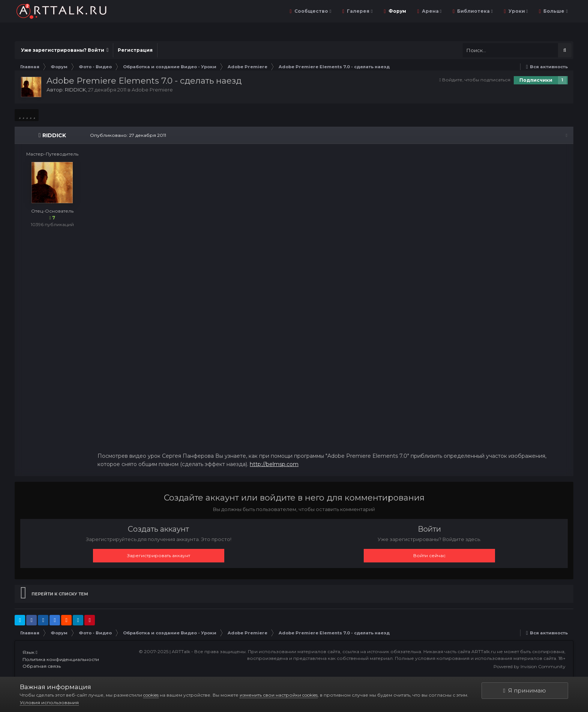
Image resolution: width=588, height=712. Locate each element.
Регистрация (135, 50)
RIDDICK (75, 90)
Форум (397, 11)
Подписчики (536, 80)
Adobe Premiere (152, 90)
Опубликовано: (128, 135)
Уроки (517, 11)
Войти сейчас (429, 556)
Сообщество (312, 11)
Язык (30, 653)
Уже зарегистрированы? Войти (65, 50)
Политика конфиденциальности (61, 659)
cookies (151, 695)
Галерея (359, 11)
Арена (431, 11)
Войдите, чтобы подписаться (476, 80)
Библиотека (474, 11)
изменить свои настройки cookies (279, 695)
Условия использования (49, 702)
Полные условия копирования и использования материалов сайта (475, 659)
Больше (555, 11)
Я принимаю (525, 690)
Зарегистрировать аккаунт (159, 556)
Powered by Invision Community (529, 667)
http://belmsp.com (274, 465)
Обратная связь (42, 666)
